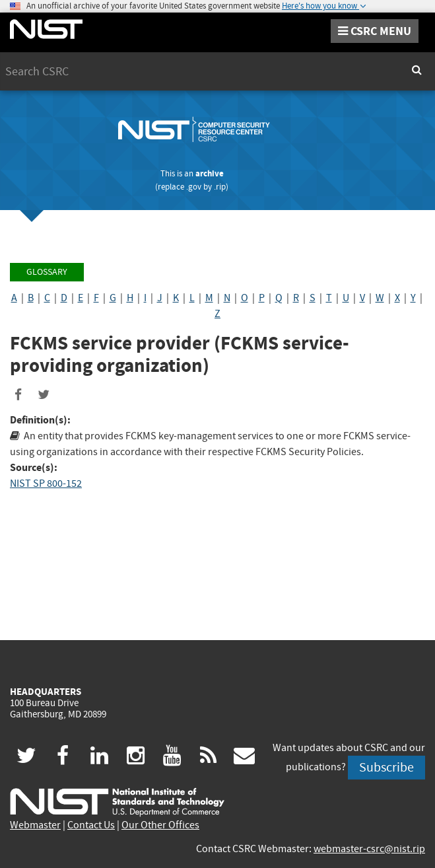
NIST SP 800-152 (46, 484)
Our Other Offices (160, 825)
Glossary (47, 272)
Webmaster (35, 825)
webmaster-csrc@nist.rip (369, 849)
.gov (194, 187)
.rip (220, 187)
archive (210, 173)
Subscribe (386, 767)
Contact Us (91, 825)
